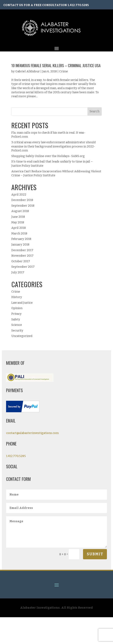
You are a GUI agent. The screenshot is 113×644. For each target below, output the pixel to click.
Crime (64, 71)
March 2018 (19, 234)
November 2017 (22, 256)
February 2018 (21, 239)
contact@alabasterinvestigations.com (32, 433)
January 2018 (20, 245)
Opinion (17, 308)
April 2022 (19, 195)
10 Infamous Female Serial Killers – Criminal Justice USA (56, 65)
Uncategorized (22, 336)
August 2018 (20, 211)
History (17, 297)
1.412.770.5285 (78, 5)
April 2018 (19, 228)
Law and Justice (22, 303)
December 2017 (22, 250)
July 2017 (18, 272)
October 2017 (21, 261)
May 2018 (18, 222)
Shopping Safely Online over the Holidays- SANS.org (48, 156)
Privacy (16, 314)
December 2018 (22, 200)
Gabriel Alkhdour (28, 71)
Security (17, 331)
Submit (95, 554)
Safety (16, 319)
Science (17, 325)
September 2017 (23, 267)
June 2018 (18, 217)
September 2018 (23, 206)
